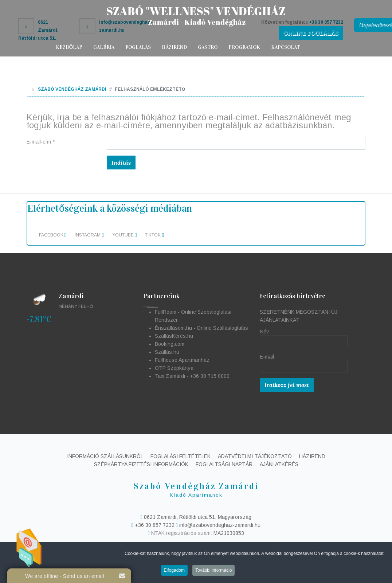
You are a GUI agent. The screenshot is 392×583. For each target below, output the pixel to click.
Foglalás (138, 47)
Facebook (53, 235)
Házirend (174, 47)
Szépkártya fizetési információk (141, 464)
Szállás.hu (167, 352)
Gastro (208, 47)
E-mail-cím (41, 142)
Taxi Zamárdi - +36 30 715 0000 (192, 376)
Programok (244, 47)
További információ (213, 572)
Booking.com (170, 344)
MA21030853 (229, 533)
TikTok (154, 235)
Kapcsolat (285, 47)
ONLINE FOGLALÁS (311, 33)
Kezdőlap (69, 47)
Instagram (89, 235)
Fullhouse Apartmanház (182, 360)
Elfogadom (174, 572)
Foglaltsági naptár (224, 464)
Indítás (121, 163)
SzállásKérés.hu (174, 336)
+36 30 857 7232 (155, 525)
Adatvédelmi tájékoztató (255, 456)
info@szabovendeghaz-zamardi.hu (218, 525)
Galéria (104, 47)
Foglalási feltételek (181, 456)
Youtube (124, 235)
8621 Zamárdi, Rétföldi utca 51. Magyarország (197, 517)
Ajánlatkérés (279, 464)
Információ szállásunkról (105, 456)
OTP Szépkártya (174, 368)
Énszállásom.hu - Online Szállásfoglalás (201, 328)
